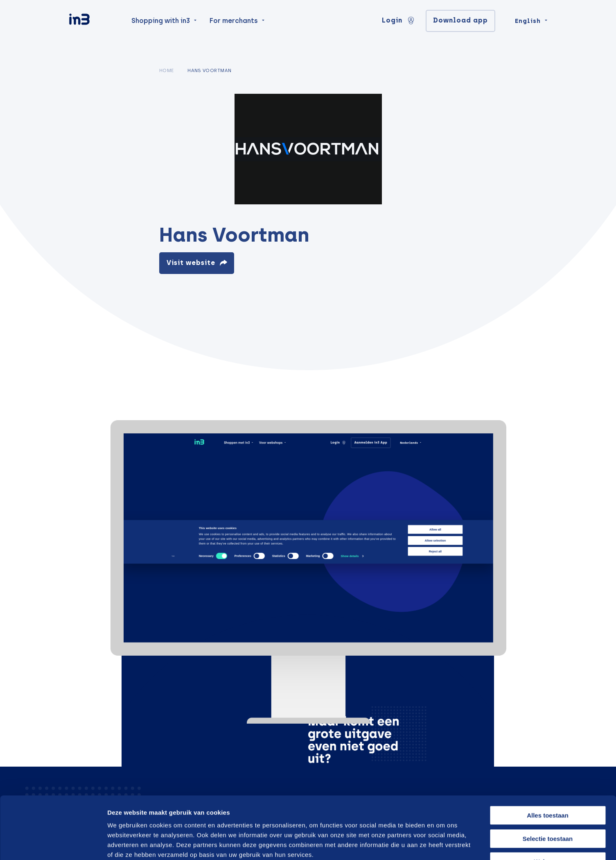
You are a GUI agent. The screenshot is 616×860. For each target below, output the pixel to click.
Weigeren (547, 808)
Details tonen (439, 844)
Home (167, 70)
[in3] (94, 34)
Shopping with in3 (161, 33)
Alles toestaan (548, 762)
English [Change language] (528, 34)
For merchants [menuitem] (234, 33)
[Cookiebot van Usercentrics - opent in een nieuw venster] (53, 844)
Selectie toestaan (548, 785)
